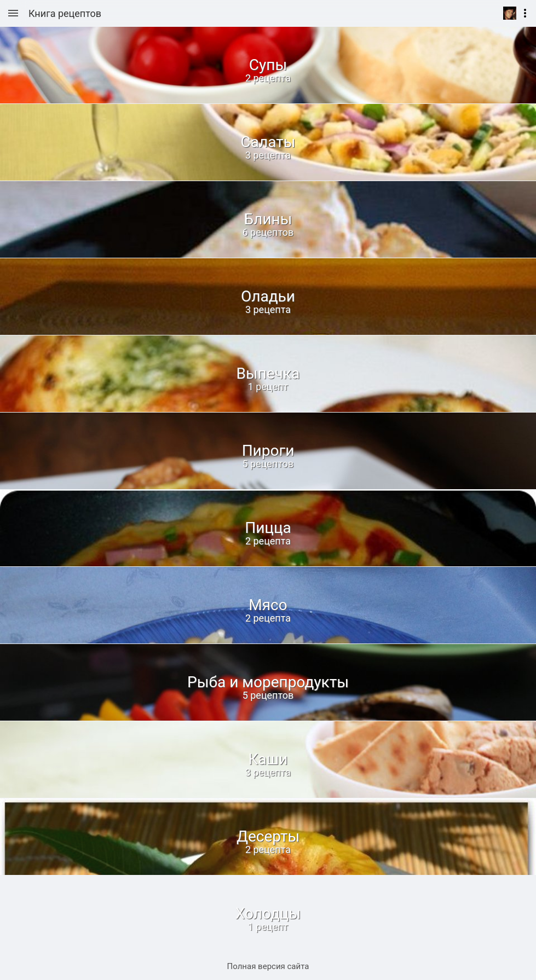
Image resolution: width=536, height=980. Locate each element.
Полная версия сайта (268, 966)
